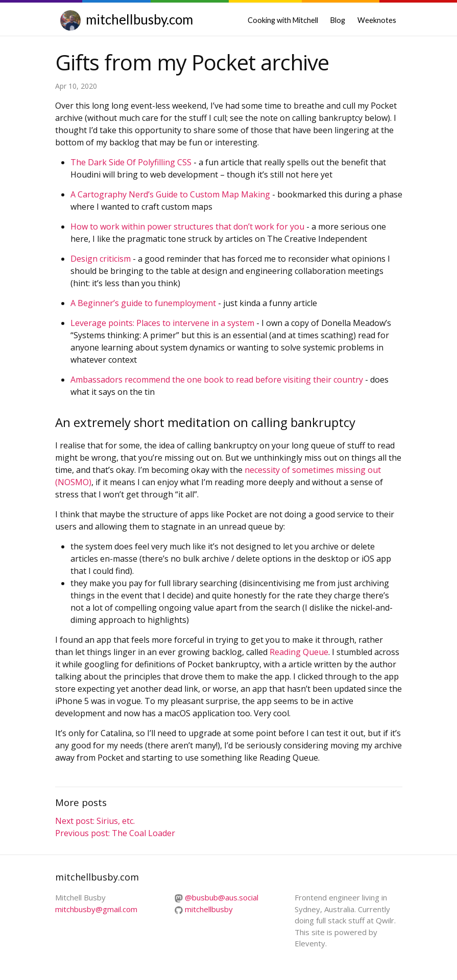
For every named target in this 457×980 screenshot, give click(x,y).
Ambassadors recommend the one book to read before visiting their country (217, 380)
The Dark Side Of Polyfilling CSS (131, 162)
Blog (338, 20)
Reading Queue (299, 652)
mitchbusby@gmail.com (96, 909)
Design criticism (101, 259)
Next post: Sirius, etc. (95, 821)
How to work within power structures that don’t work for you (187, 227)
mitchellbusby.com (139, 19)
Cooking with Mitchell (283, 20)
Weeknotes (377, 20)
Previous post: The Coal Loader (115, 833)
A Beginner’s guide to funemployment (143, 303)
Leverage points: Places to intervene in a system (162, 323)
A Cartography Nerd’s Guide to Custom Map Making (170, 194)
